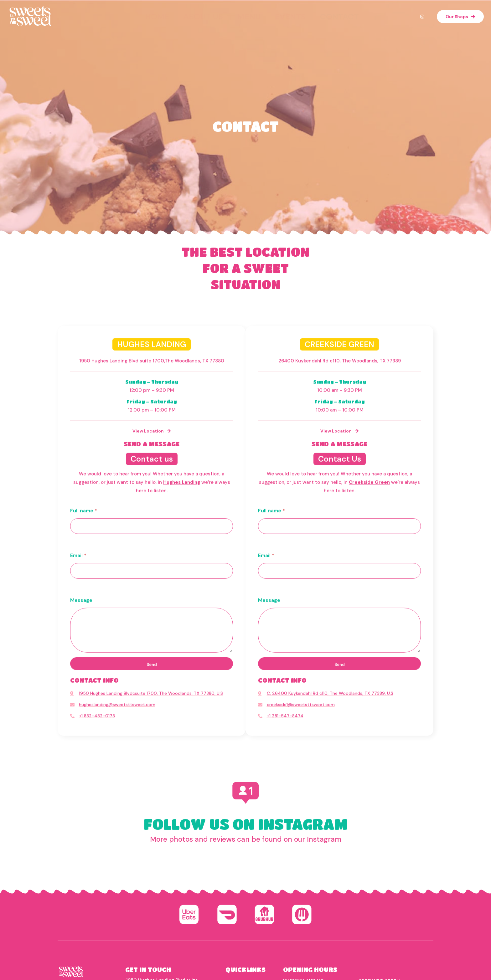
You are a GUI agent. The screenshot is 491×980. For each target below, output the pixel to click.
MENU (248, 13)
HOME (182, 13)
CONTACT (313, 13)
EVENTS (279, 13)
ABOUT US (215, 13)
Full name (84, 882)
